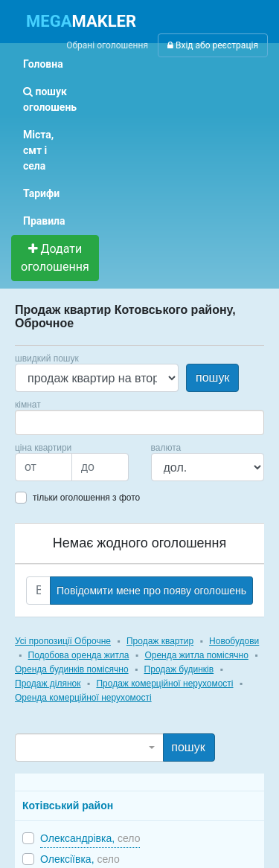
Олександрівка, (90, 838)
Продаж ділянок (48, 684)
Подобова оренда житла (79, 655)
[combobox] (139, 422)
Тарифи (41, 193)
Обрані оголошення (107, 45)
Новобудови (234, 641)
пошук (212, 377)
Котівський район (68, 806)
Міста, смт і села (38, 150)
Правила (44, 221)
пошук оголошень (50, 99)
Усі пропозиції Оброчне (63, 641)
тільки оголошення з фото (86, 498)
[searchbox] (42, 422)
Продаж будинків (179, 669)
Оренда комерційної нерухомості (83, 698)
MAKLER (81, 21)
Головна (43, 64)
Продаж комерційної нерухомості (164, 684)
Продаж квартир (160, 641)
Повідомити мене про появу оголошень (151, 591)
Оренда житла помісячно (196, 655)
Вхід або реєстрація (213, 45)
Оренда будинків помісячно (72, 669)
